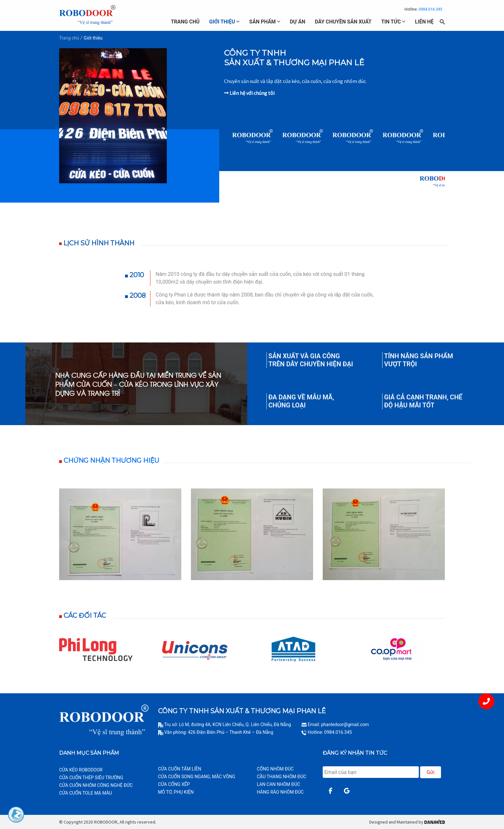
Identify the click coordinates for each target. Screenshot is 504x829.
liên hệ (424, 22)
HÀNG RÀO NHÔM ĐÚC (280, 792)
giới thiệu (222, 22)
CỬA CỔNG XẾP (174, 784)
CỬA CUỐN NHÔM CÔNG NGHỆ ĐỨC (96, 785)
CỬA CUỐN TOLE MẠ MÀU (86, 793)
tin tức (391, 22)
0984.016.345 (430, 9)
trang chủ (185, 22)
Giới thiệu (93, 38)
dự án (298, 22)
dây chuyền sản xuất (343, 22)
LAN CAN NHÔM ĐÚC (279, 784)
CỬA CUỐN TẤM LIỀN (180, 769)
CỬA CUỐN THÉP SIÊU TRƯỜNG (91, 778)
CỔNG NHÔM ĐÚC (275, 769)
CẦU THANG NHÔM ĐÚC (282, 777)
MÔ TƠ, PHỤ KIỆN (176, 792)
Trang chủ (69, 38)
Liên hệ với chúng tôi (249, 93)
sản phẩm (262, 22)
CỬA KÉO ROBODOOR (81, 770)
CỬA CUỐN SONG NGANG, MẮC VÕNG (197, 777)
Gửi (431, 772)
